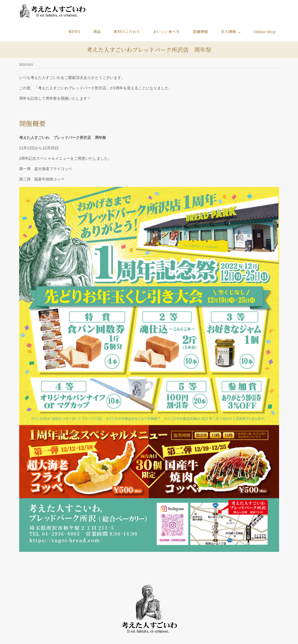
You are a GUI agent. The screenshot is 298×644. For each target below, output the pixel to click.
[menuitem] (77, 32)
